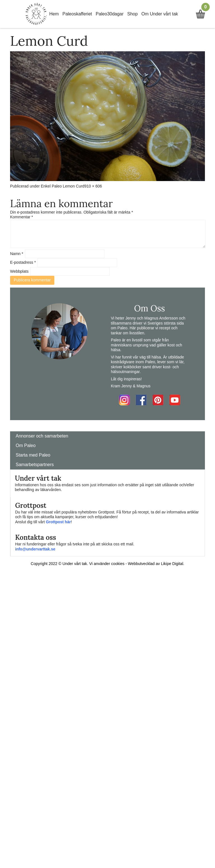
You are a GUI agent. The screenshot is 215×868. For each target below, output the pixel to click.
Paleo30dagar (110, 14)
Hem (54, 14)
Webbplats (19, 271)
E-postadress (23, 262)
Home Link (36, 14)
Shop (133, 14)
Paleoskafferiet (77, 14)
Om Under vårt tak (160, 14)
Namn (17, 254)
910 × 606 (93, 186)
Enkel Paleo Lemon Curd (63, 186)
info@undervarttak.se (35, 549)
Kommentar (22, 217)
